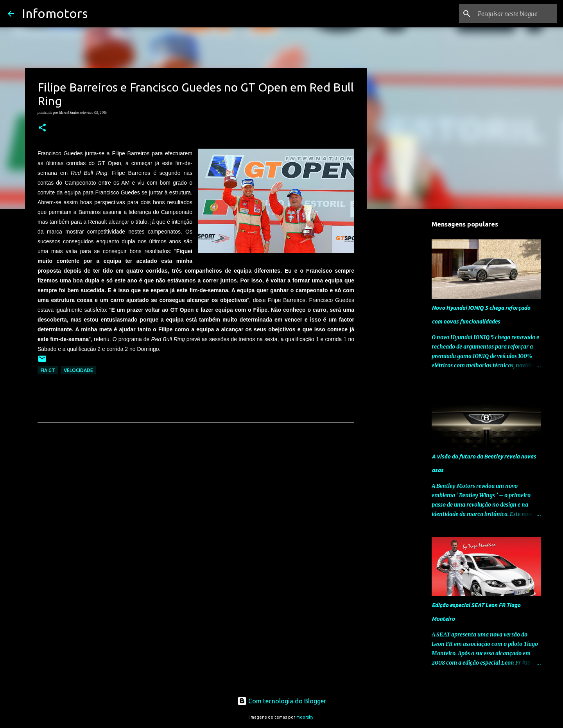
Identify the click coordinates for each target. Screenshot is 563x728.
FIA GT (48, 370)
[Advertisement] (196, 538)
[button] (42, 128)
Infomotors (55, 13)
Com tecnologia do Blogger (282, 701)
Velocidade (78, 370)
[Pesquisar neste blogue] (516, 14)
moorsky (305, 717)
